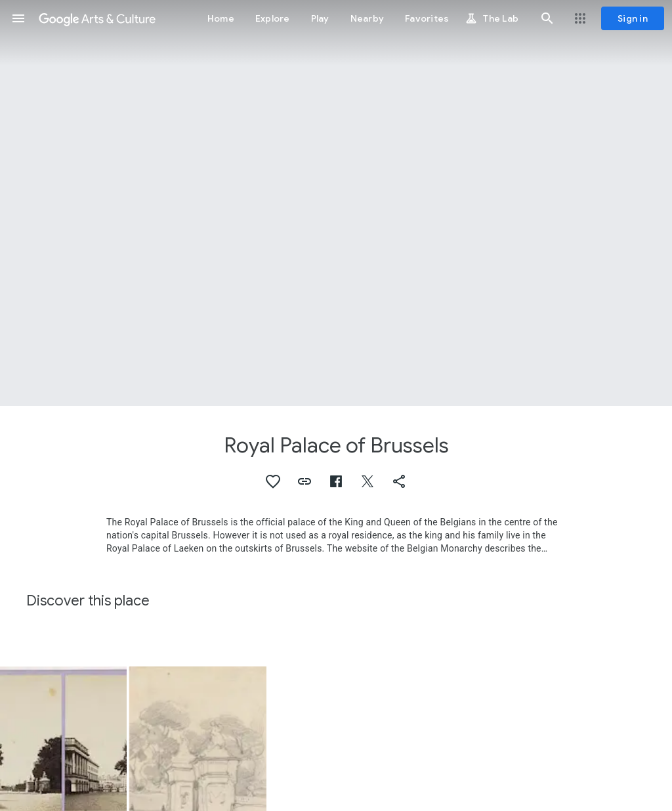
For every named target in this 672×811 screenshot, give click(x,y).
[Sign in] (633, 18)
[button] (18, 18)
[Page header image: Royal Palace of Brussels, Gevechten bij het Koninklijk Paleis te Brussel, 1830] (336, 203)
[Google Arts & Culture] (97, 18)
